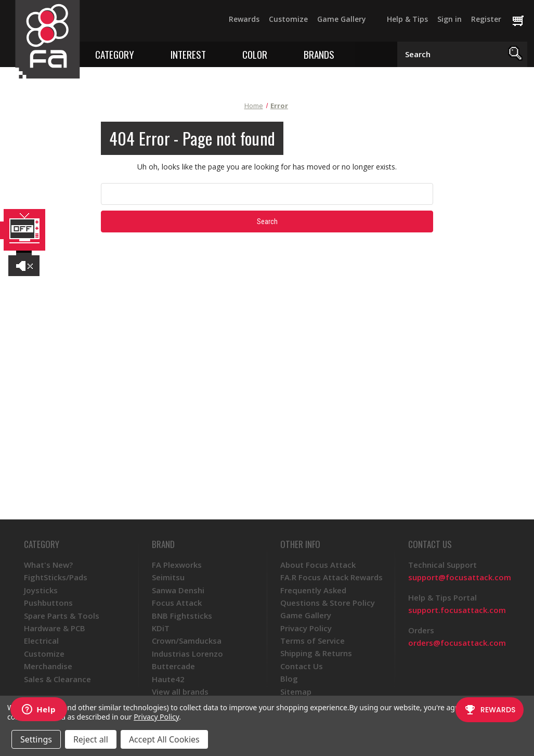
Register (486, 19)
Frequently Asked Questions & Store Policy (328, 596)
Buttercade (173, 666)
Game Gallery (342, 19)
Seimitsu (168, 577)
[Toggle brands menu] (342, 54)
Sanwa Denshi (178, 590)
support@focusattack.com (460, 577)
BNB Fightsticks (182, 616)
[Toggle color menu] (275, 54)
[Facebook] (97, 24)
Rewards (244, 19)
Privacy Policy (306, 628)
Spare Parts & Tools (62, 616)
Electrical (41, 641)
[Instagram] (153, 24)
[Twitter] (116, 24)
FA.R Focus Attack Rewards (331, 577)
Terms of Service (312, 641)
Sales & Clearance (57, 679)
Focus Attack (177, 603)
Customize (288, 19)
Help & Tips (407, 19)
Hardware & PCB (55, 628)
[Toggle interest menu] (213, 54)
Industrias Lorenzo (187, 654)
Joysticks (41, 590)
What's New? (48, 565)
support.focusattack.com (457, 610)
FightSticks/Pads (56, 577)
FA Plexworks (177, 565)
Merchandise (48, 666)
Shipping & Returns (316, 653)
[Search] (516, 54)
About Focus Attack (318, 565)
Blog (289, 679)
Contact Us (302, 666)
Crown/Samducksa (187, 641)
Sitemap (296, 692)
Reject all (91, 739)
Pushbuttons (48, 603)
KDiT (161, 628)
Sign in (450, 19)
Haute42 (168, 679)
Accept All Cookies (164, 739)
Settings (36, 739)
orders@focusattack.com (457, 643)
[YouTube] (135, 24)
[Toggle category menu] (142, 54)
